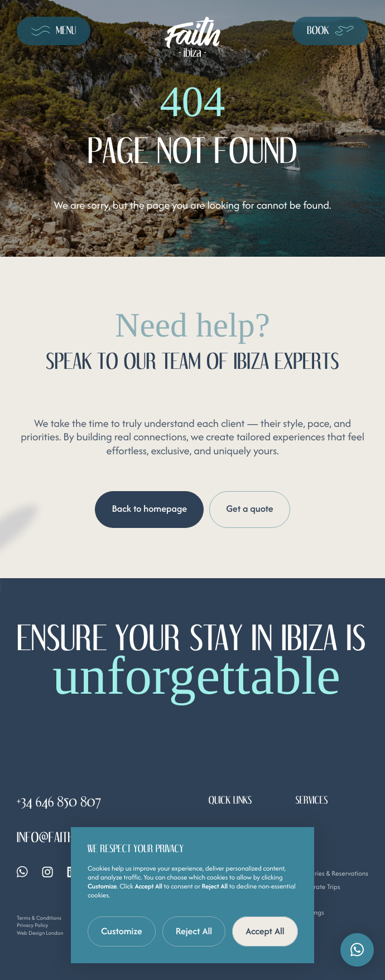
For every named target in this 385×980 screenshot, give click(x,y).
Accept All (265, 931)
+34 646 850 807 (59, 802)
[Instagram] (47, 872)
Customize (122, 931)
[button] (357, 950)
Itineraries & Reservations (332, 874)
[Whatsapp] (22, 872)
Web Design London (40, 933)
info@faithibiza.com (69, 838)
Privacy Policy (33, 926)
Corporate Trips (317, 887)
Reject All (194, 931)
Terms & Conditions (39, 918)
